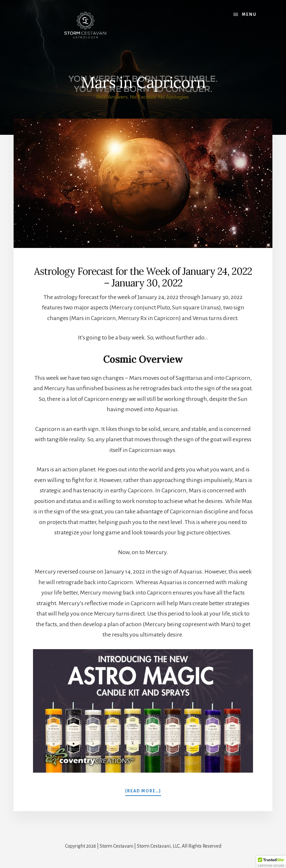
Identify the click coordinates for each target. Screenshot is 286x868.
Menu (249, 15)
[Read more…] (143, 790)
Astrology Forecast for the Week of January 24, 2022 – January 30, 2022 (143, 277)
